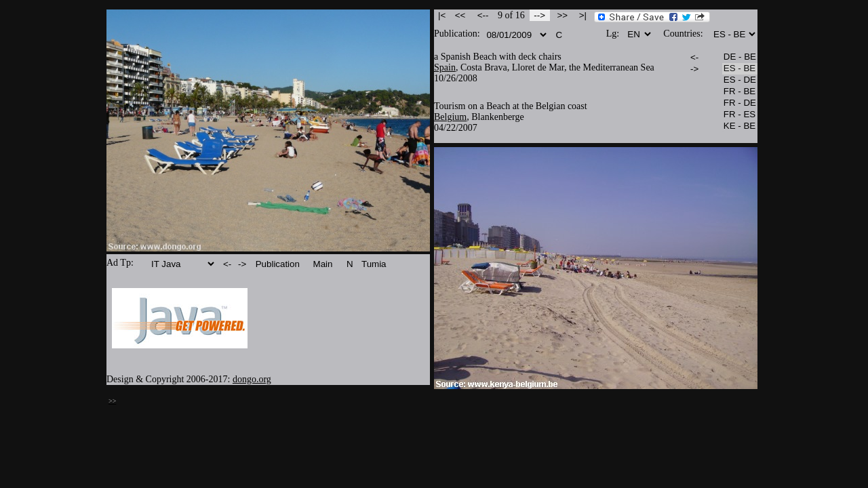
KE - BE (740, 126)
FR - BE (740, 92)
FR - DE (740, 103)
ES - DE (740, 80)
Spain (445, 67)
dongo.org (252, 379)
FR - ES (740, 115)
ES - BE (740, 69)
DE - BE (740, 57)
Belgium (450, 117)
